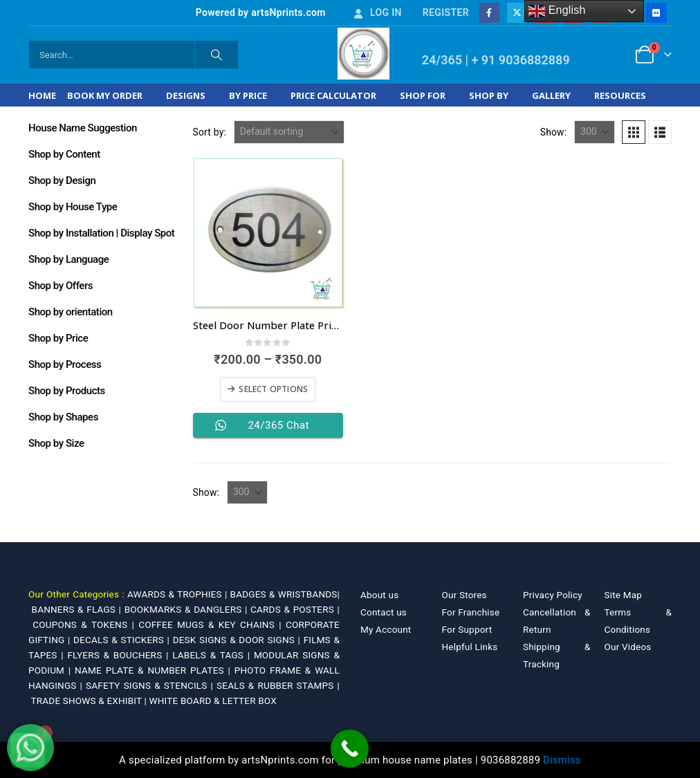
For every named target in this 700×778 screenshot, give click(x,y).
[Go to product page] (268, 233)
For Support (467, 629)
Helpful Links (470, 647)
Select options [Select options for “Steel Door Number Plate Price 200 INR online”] (273, 389)
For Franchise (471, 612)
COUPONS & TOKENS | (85, 624)
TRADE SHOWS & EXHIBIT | (90, 701)
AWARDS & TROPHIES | (177, 594)
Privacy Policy (553, 595)
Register (446, 12)
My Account (386, 629)
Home (42, 95)
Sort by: (210, 132)
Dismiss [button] (562, 760)
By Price (248, 95)
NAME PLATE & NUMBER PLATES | (155, 670)
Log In (377, 12)
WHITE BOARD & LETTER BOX (213, 701)
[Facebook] (489, 13)
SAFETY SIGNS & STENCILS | (151, 685)
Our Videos (628, 647)
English (557, 11)
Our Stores (464, 595)
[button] (634, 132)
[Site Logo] (363, 54)
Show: (554, 132)
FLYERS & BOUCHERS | (120, 655)
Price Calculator (333, 95)
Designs (186, 95)
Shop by (489, 95)
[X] (517, 13)
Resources (620, 95)
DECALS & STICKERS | (123, 640)
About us (379, 595)
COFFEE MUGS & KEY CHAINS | (212, 624)
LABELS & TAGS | (213, 655)
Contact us (384, 612)
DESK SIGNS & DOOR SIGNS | (238, 640)
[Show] (595, 132)
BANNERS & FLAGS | (78, 609)
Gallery (551, 95)
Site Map (624, 595)
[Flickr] (656, 13)
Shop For (423, 95)
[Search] (217, 55)
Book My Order (105, 95)
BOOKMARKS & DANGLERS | (187, 609)
